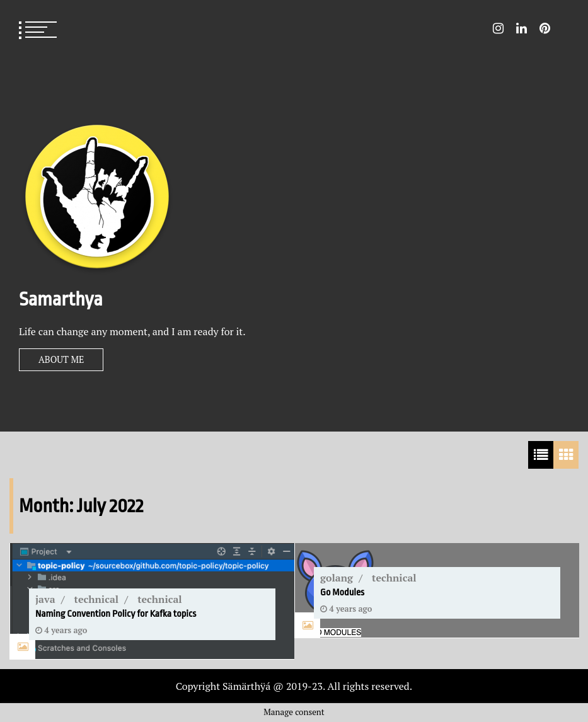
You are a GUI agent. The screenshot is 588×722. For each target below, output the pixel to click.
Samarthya (61, 299)
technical (97, 599)
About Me (61, 359)
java (45, 599)
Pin (545, 28)
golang (337, 578)
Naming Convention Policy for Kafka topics (116, 614)
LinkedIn (522, 28)
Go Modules (342, 593)
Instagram (498, 28)
